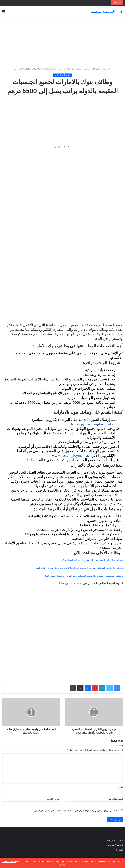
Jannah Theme (9, 862)
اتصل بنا (119, 850)
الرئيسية (107, 69)
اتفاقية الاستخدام (115, 845)
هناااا (62, 583)
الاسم (120, 787)
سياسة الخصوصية (115, 840)
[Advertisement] (62, 42)
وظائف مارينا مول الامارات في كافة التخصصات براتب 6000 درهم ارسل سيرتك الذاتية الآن (79, 568)
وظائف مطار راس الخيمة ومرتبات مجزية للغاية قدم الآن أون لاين (92, 560)
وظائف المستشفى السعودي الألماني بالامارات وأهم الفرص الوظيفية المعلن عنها (84, 576)
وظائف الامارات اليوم (92, 69)
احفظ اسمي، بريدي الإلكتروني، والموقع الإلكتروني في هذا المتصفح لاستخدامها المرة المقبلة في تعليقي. (77, 811)
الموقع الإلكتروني (53, 799)
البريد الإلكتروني (115, 799)
